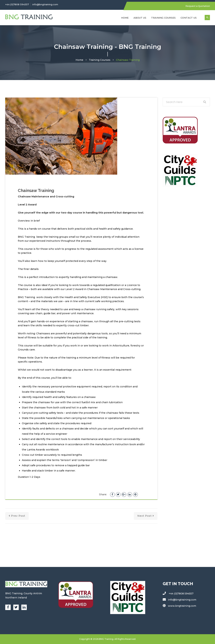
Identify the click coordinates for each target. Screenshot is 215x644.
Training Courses (163, 18)
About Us (140, 18)
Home (125, 18)
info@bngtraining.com (45, 4)
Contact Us (189, 18)
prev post (17, 516)
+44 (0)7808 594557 (17, 4)
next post (146, 516)
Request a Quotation (198, 6)
